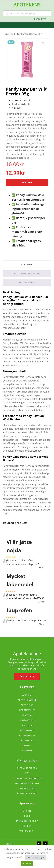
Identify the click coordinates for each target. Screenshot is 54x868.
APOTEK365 (27, 705)
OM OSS (27, 826)
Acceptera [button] (27, 863)
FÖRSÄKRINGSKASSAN (27, 783)
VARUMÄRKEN (27, 831)
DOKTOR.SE (27, 725)
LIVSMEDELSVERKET (27, 788)
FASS (27, 773)
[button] (40, 19)
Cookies (27, 811)
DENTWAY (27, 715)
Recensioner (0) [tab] (27, 283)
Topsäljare (27, 676)
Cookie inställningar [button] (35, 857)
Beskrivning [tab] (27, 264)
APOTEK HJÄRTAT (27, 700)
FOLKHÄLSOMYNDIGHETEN (27, 778)
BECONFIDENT (27, 710)
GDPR (27, 816)
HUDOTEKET (27, 741)
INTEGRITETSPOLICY (27, 821)
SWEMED (27, 751)
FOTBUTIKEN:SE (27, 735)
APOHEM (27, 695)
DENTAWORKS (27, 720)
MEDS (27, 746)
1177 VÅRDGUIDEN (27, 768)
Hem (5, 34)
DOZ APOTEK (27, 730)
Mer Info (27, 182)
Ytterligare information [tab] (27, 273)
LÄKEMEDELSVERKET (27, 793)
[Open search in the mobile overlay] (27, 13)
